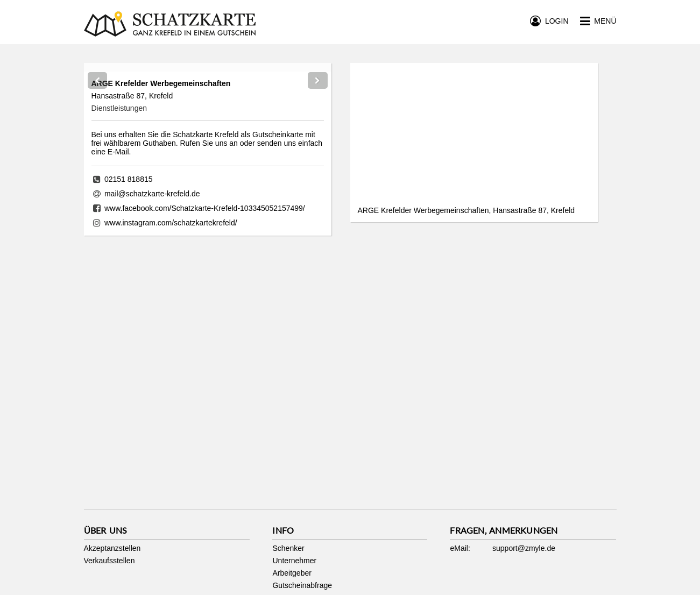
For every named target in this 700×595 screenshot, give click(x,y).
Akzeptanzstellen (112, 548)
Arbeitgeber (292, 573)
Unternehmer (294, 561)
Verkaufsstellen (109, 561)
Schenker (288, 548)
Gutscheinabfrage (302, 585)
